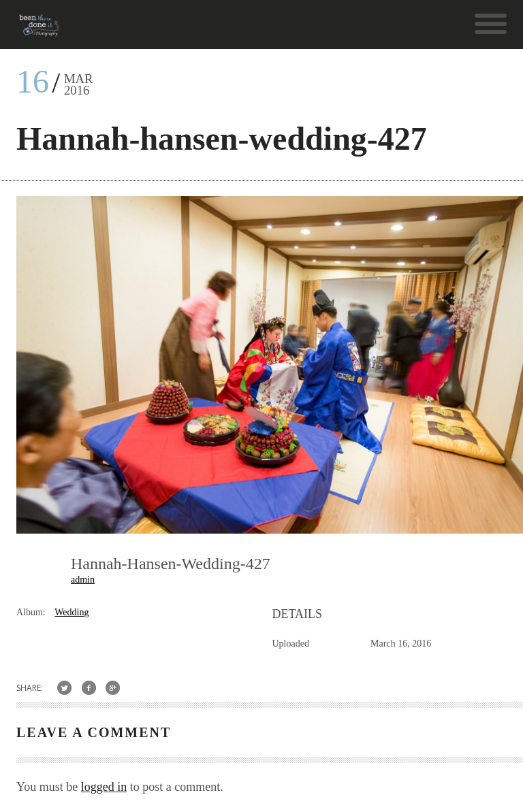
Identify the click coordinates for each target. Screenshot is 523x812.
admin (83, 580)
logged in (104, 787)
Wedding (72, 612)
